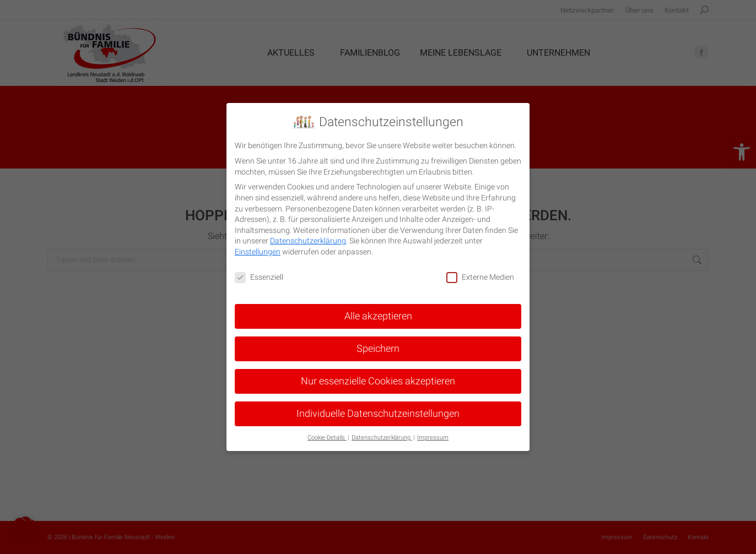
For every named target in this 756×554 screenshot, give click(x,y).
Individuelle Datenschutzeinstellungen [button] (378, 413)
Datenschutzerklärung (308, 241)
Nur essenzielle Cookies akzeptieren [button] (378, 381)
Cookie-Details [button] (327, 437)
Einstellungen (258, 252)
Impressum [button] (433, 437)
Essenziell (259, 277)
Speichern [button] (378, 348)
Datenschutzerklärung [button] (382, 437)
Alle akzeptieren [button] (378, 316)
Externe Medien (480, 277)
